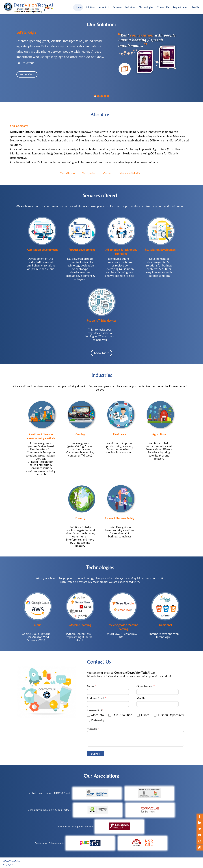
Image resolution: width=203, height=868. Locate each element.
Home (78, 7)
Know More (27, 76)
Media (195, 7)
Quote (143, 715)
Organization (146, 686)
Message (93, 729)
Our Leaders (89, 173)
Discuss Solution (120, 715)
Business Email (97, 698)
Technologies (146, 7)
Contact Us (163, 7)
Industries (130, 7)
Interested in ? (95, 710)
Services (117, 7)
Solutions (90, 7)
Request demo (180, 7)
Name (92, 686)
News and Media (130, 173)
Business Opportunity (169, 715)
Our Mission (67, 173)
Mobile (141, 698)
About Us (104, 7)
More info (95, 715)
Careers (108, 173)
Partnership (96, 720)
